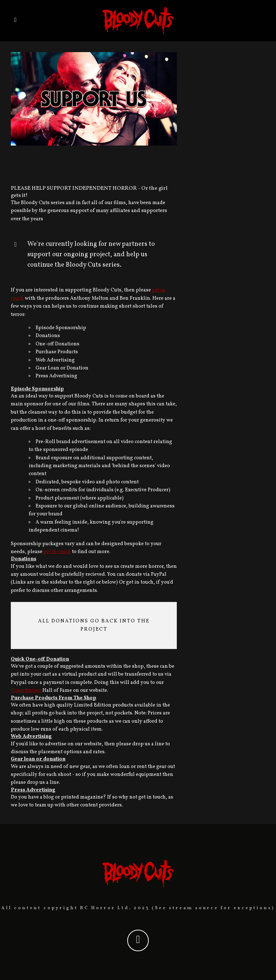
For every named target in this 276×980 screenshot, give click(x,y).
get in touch (57, 552)
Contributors (26, 691)
